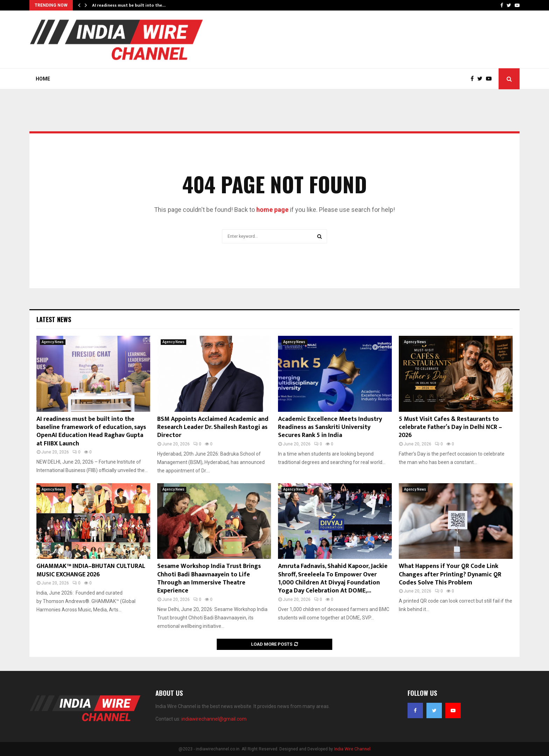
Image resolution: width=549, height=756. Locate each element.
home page (272, 210)
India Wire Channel (352, 749)
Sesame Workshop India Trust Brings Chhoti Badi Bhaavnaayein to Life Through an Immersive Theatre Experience (209, 578)
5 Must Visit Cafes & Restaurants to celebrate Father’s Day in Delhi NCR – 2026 (450, 427)
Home (43, 79)
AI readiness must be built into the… (129, 5)
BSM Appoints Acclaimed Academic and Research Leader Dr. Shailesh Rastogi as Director (213, 427)
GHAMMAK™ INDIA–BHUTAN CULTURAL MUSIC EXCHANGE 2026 (91, 570)
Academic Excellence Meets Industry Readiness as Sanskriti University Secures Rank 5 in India (330, 427)
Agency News (53, 342)
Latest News (54, 319)
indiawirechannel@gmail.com (214, 719)
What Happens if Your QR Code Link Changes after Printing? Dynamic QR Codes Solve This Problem (450, 574)
